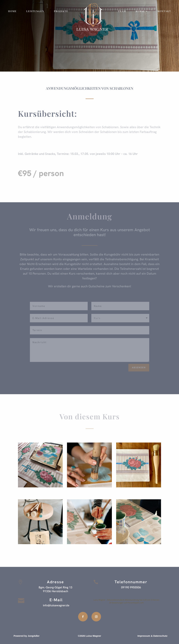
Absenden (139, 367)
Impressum (144, 636)
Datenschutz (160, 636)
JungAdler (34, 636)
